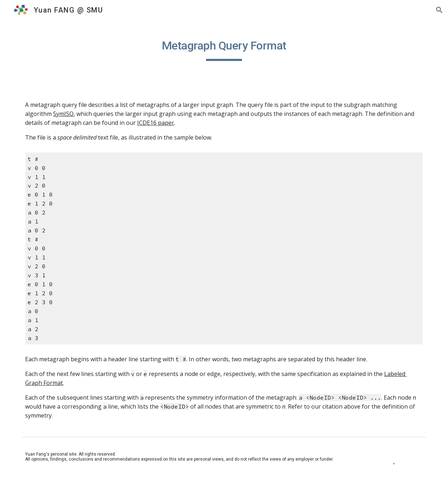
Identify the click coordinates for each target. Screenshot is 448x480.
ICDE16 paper (156, 123)
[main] (224, 47)
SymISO (63, 114)
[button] (439, 10)
